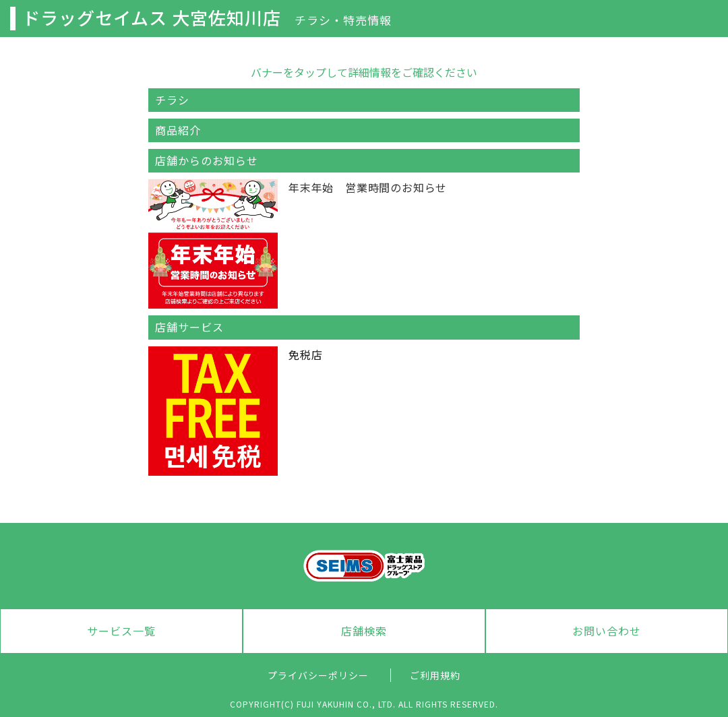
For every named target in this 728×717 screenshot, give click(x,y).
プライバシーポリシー (318, 675)
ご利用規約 (435, 675)
